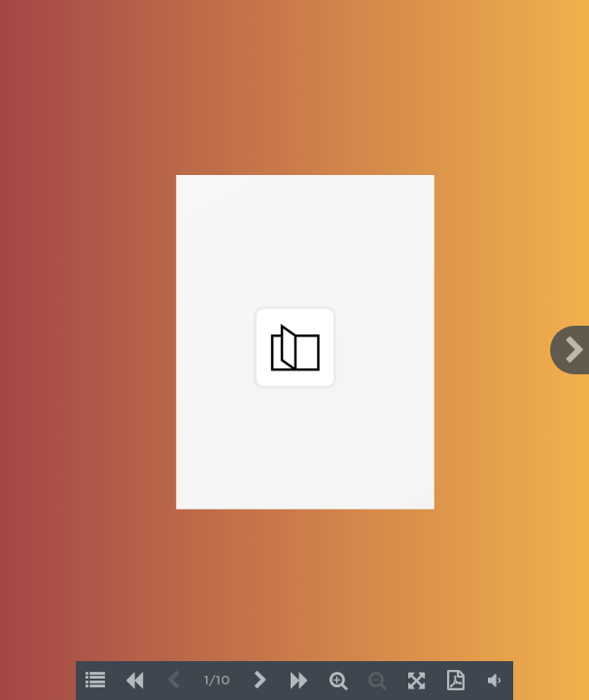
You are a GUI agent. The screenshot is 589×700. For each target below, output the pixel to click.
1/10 (217, 681)
